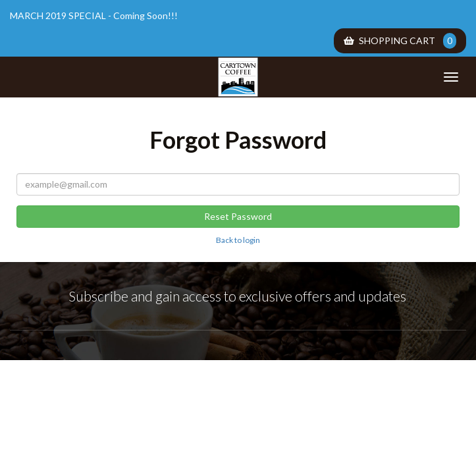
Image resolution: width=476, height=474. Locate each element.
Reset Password (238, 216)
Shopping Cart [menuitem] (400, 41)
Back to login (238, 240)
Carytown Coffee (238, 77)
